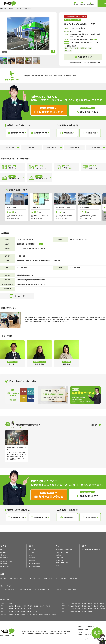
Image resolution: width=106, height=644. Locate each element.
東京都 (11, 606)
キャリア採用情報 (61, 578)
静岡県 (17, 609)
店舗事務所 (3, 552)
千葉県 (24, 606)
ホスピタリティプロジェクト (18, 578)
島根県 (29, 611)
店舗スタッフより (53, 148)
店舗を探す (3, 578)
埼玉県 (30, 606)
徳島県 (84, 611)
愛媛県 (78, 611)
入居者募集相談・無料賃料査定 (91, 550)
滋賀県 (90, 609)
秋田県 (84, 603)
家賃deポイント (5, 566)
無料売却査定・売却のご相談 (64, 550)
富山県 (96, 606)
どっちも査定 (59, 558)
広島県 (11, 611)
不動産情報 (3, 9)
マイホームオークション (63, 552)
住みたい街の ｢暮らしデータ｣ (44, 590)
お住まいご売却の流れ (62, 563)
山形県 (96, 603)
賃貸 (1, 550)
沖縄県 (54, 614)
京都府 (84, 609)
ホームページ (17, 296)
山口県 (35, 611)
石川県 (90, 606)
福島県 (102, 603)
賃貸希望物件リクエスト (7, 561)
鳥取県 (23, 611)
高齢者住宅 (3, 558)
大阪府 (73, 609)
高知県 (90, 611)
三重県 (29, 609)
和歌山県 (102, 609)
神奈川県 (18, 606)
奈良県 (96, 609)
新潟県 (84, 606)
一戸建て (32, 552)
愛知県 (11, 609)
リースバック (59, 560)
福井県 (102, 606)
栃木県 (42, 606)
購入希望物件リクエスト (36, 564)
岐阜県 (23, 609)
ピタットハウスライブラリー (8, 590)
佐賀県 (17, 614)
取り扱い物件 (10, 148)
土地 (30, 555)
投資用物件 (32, 558)
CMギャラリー (60, 590)
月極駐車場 (3, 555)
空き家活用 (59, 565)
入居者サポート (48, 578)
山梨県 (73, 606)
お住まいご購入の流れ (35, 566)
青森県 (73, 603)
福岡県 (11, 614)
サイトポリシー (82, 632)
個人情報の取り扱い (83, 629)
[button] (104, 207)
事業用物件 (32, 560)
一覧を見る (94, 425)
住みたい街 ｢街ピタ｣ (26, 590)
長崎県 (23, 614)
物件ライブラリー (73, 590)
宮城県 (90, 603)
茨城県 (48, 606)
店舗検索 (11, 9)
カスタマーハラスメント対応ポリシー (88, 635)
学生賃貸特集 (4, 564)
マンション (32, 550)
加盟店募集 (89, 626)
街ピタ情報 (96, 148)
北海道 (11, 603)
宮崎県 (41, 614)
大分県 (29, 614)
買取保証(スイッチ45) (62, 555)
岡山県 (17, 611)
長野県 (78, 606)
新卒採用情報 (73, 578)
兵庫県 (78, 609)
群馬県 (36, 606)
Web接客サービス (35, 578)
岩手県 (78, 603)
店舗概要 (32, 148)
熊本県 (35, 614)
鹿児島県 (47, 614)
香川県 (73, 611)
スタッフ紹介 (74, 148)
